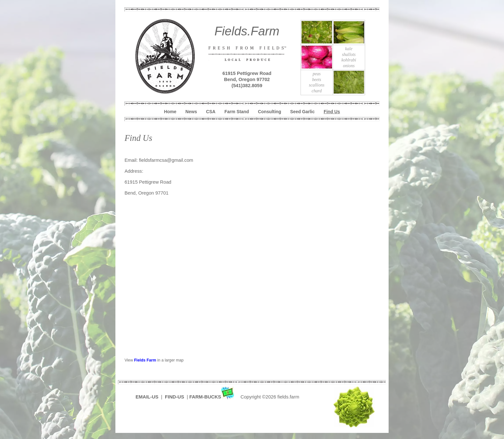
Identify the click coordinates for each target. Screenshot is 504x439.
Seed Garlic (302, 112)
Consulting (270, 112)
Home (170, 112)
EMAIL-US (147, 397)
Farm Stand (237, 112)
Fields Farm (145, 360)
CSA (211, 112)
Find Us (332, 112)
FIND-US (175, 397)
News (191, 112)
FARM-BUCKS (212, 397)
